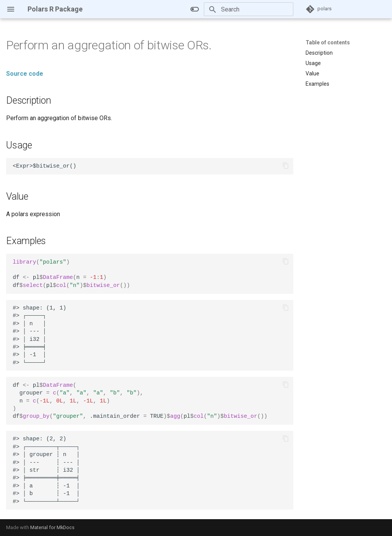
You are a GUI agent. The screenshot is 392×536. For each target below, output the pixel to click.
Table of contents (328, 42)
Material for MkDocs (52, 527)
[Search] (249, 9)
